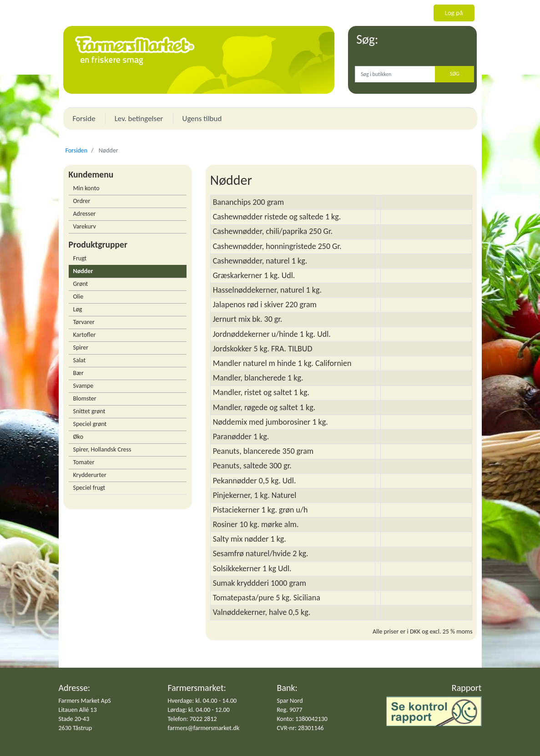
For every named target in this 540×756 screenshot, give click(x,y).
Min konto (86, 188)
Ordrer (82, 201)
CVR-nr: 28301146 (300, 728)
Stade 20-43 (74, 719)
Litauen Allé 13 (78, 710)
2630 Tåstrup (76, 728)
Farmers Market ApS (85, 701)
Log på (454, 13)
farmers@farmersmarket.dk (204, 728)
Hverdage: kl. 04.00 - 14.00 (202, 701)
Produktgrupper (98, 244)
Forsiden (77, 150)
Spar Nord (290, 701)
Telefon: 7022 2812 (192, 719)
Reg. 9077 (290, 710)
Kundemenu (91, 174)
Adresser (85, 214)
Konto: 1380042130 (302, 719)
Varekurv (85, 226)
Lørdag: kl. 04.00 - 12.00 (199, 710)
